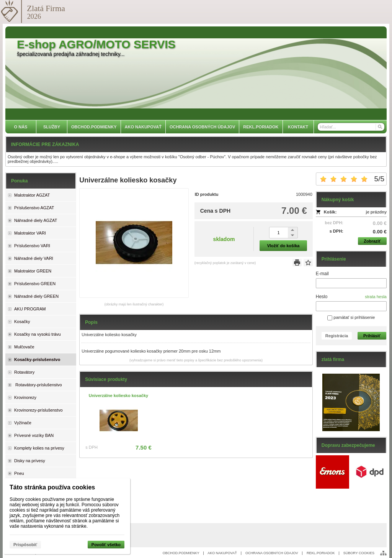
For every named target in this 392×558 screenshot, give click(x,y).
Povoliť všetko (106, 545)
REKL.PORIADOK (321, 553)
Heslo (322, 297)
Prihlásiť (372, 336)
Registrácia (337, 336)
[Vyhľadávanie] (351, 127)
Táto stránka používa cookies (52, 487)
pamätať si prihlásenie (351, 317)
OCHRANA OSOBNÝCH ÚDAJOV (272, 553)
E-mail (322, 274)
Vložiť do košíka (283, 246)
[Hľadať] (380, 127)
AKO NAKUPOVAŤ (222, 553)
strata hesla (376, 297)
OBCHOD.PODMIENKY (181, 553)
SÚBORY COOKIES (359, 553)
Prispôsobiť (25, 545)
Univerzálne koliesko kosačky (118, 396)
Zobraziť (372, 241)
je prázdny (376, 212)
